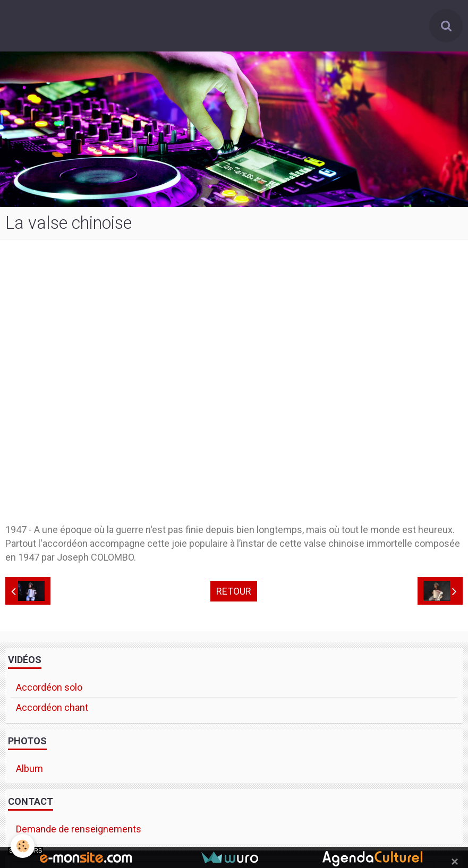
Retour (234, 591)
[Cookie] (23, 846)
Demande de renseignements (79, 829)
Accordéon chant (52, 707)
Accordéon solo (49, 687)
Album (29, 768)
